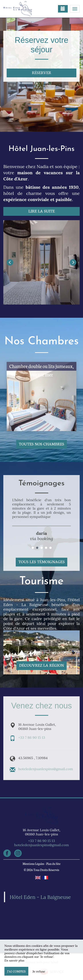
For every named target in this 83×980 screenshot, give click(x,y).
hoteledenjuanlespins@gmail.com (46, 769)
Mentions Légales (33, 864)
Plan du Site (53, 864)
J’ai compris (16, 971)
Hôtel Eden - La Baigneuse (40, 897)
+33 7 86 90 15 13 (32, 737)
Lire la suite (41, 211)
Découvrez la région (41, 665)
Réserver (41, 72)
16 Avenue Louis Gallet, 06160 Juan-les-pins (41, 832)
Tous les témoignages (41, 562)
